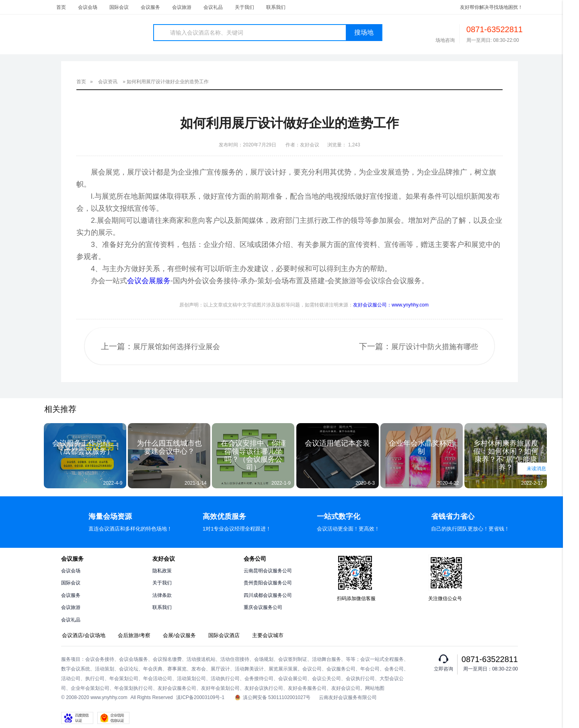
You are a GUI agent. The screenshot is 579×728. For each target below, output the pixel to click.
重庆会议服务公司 (263, 607)
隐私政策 (162, 571)
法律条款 (162, 595)
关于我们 (244, 7)
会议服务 (150, 7)
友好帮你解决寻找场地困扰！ (491, 7)
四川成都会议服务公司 (268, 595)
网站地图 (375, 688)
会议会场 (88, 7)
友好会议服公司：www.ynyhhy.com (391, 305)
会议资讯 (108, 82)
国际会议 (119, 7)
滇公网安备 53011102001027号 (273, 698)
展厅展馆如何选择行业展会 (177, 347)
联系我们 (276, 7)
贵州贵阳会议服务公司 (268, 583)
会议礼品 (213, 7)
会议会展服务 (149, 281)
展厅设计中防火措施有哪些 (435, 347)
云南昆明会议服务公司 (268, 571)
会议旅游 (182, 7)
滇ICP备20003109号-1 (200, 697)
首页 (61, 7)
